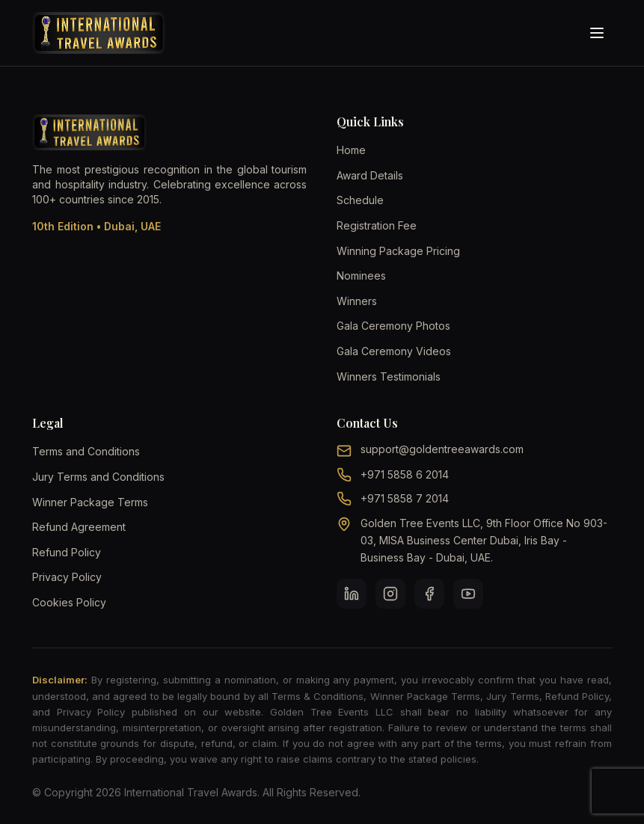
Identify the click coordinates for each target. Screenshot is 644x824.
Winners (357, 301)
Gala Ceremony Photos (393, 326)
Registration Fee (377, 225)
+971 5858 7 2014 (405, 498)
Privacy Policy (67, 577)
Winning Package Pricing (398, 251)
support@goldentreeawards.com (442, 449)
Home (351, 150)
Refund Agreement (79, 527)
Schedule (360, 200)
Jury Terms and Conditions (98, 477)
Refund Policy (67, 552)
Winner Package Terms (90, 502)
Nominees (361, 276)
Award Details (370, 175)
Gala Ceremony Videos (394, 351)
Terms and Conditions (86, 451)
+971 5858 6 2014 (405, 474)
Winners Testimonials (389, 376)
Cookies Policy (69, 602)
